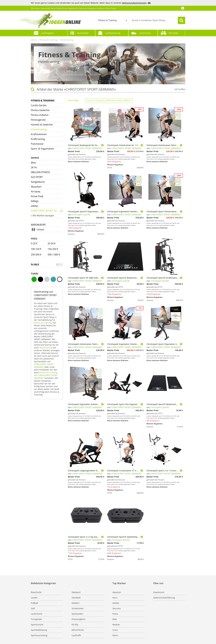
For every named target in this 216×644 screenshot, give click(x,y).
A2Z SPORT (37, 177)
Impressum (159, 592)
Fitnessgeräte (38, 120)
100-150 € (36, 249)
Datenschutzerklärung (164, 598)
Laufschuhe (145, 33)
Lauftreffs (76, 635)
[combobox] (113, 20)
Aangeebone (38, 182)
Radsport (76, 592)
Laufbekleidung (113, 33)
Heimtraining (67, 40)
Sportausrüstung (39, 635)
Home (34, 40)
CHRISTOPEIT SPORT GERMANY (45, 211)
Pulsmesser (37, 144)
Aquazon (117, 592)
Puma (115, 614)
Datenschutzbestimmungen (134, 3)
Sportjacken (77, 614)
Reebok (116, 625)
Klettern (76, 603)
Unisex (40, 229)
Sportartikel (83, 33)
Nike (115, 619)
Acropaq (36, 191)
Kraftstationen (39, 134)
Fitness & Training (48, 40)
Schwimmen (78, 608)
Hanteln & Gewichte (42, 125)
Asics (115, 598)
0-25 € (34, 243)
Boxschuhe (36, 592)
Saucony (117, 608)
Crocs (115, 630)
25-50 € (52, 243)
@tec (34, 163)
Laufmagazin (47, 33)
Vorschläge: (73, 100)
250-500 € (36, 255)
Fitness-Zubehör (40, 115)
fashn (115, 635)
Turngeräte (36, 619)
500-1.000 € (54, 255)
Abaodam (36, 187)
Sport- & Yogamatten (42, 149)
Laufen (34, 598)
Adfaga (35, 201)
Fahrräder (174, 33)
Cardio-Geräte (39, 105)
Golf (33, 608)
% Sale (35, 264)
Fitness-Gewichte (40, 110)
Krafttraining (38, 139)
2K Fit (34, 167)
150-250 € (53, 249)
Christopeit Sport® (81, 215)
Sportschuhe (37, 625)
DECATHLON (78, 630)
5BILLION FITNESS (40, 172)
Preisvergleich (79, 619)
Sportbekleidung (39, 630)
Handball (76, 598)
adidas (35, 206)
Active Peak (37, 196)
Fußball (35, 603)
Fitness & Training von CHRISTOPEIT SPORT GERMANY (46, 375)
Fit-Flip (75, 625)
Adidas (116, 603)
